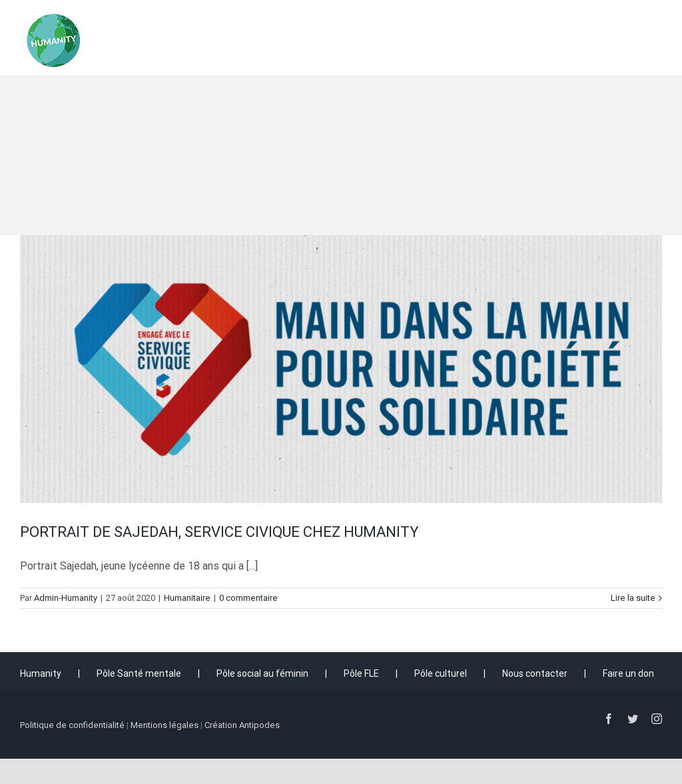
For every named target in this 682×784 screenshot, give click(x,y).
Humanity (41, 673)
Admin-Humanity (66, 598)
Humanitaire (187, 598)
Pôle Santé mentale (139, 673)
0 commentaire (248, 598)
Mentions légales (165, 725)
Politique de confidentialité (72, 725)
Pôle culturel (441, 673)
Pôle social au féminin (262, 673)
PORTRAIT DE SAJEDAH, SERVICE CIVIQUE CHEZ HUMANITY (219, 532)
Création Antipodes (242, 725)
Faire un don (628, 673)
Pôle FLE (361, 673)
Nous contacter (535, 673)
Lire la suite (633, 598)
